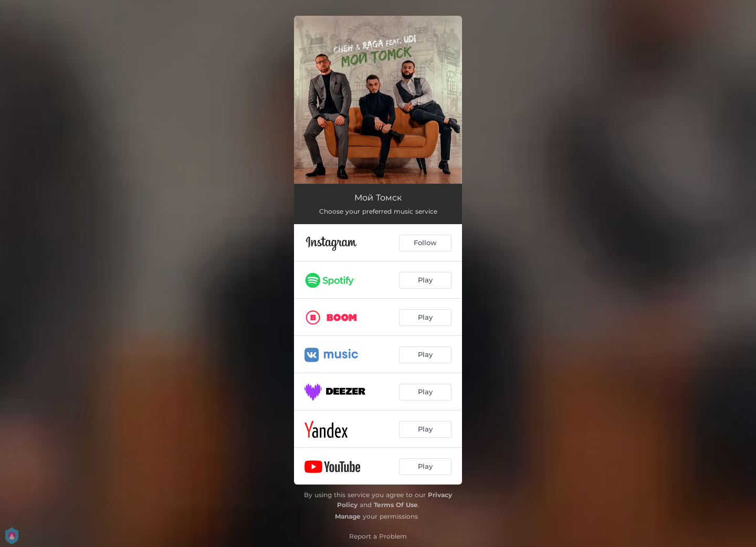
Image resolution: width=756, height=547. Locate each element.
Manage (348, 516)
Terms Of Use (396, 505)
